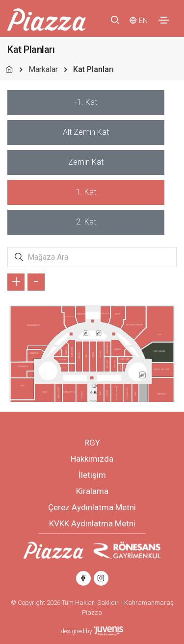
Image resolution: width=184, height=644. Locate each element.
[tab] (86, 103)
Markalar (43, 69)
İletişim (92, 475)
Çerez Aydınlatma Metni (92, 507)
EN (143, 21)
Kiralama (92, 491)
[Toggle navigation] (164, 20)
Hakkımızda (92, 459)
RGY (92, 443)
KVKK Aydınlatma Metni (92, 523)
